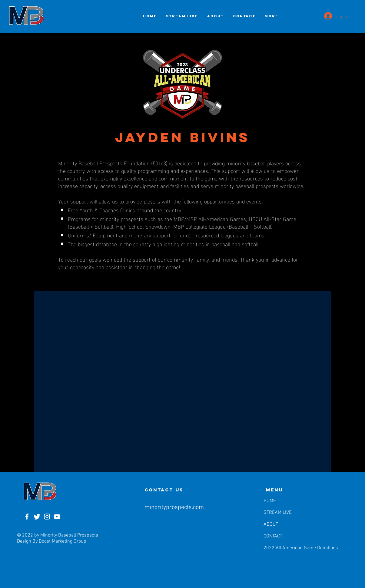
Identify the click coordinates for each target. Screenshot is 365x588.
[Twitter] (37, 517)
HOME (270, 501)
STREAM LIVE (278, 513)
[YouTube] (57, 517)
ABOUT (271, 524)
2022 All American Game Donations (279, 548)
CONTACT (273, 536)
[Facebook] (27, 517)
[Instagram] (47, 517)
